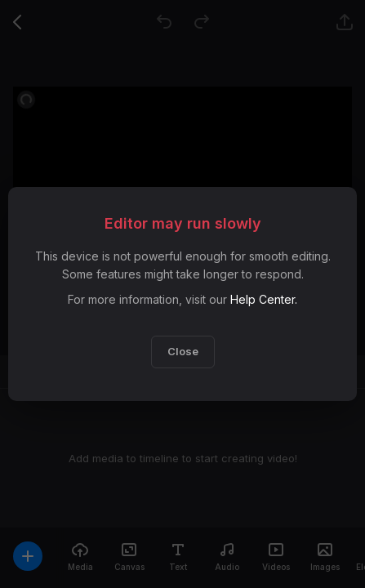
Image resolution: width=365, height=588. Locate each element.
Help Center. (264, 299)
